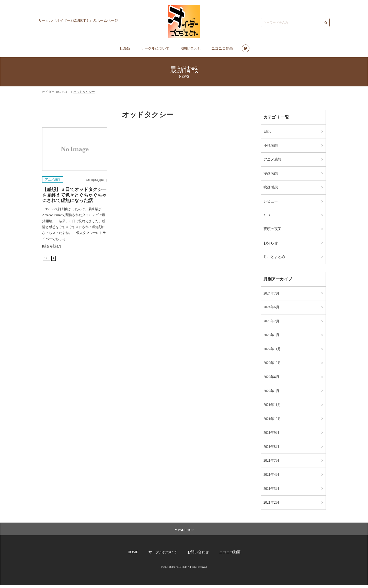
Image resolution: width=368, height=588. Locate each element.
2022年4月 (272, 379)
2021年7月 (272, 463)
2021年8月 (272, 449)
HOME (125, 48)
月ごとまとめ (274, 258)
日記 (267, 132)
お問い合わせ (190, 48)
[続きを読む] (52, 246)
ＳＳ (267, 216)
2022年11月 (272, 351)
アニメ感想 (53, 179)
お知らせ (271, 244)
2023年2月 (272, 323)
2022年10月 (272, 365)
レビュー (271, 202)
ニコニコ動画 (222, 48)
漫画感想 (271, 174)
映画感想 (271, 188)
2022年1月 (272, 393)
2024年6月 (272, 308)
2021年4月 (272, 477)
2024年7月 (272, 294)
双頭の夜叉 (272, 230)
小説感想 (271, 146)
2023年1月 (272, 337)
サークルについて (155, 48)
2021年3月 (272, 491)
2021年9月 (272, 435)
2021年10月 (272, 421)
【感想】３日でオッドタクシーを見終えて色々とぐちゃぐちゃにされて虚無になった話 (74, 195)
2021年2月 (272, 505)
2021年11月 (272, 407)
